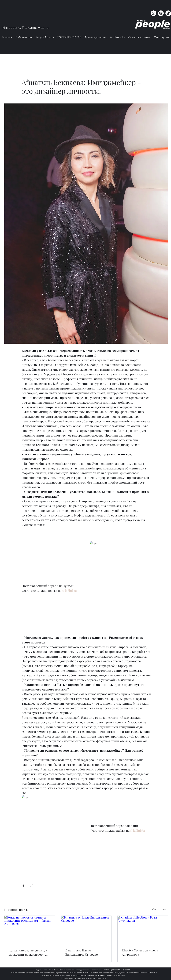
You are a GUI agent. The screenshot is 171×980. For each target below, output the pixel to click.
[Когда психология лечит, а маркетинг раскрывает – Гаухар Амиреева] (30, 930)
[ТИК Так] (168, 13)
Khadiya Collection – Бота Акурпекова (140, 952)
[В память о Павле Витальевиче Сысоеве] (86, 930)
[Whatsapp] (154, 13)
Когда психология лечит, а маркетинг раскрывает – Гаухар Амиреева (28, 952)
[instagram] (161, 13)
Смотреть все (160, 909)
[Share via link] (32, 886)
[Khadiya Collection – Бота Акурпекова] (143, 930)
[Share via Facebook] (23, 886)
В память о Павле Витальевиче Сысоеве (81, 952)
